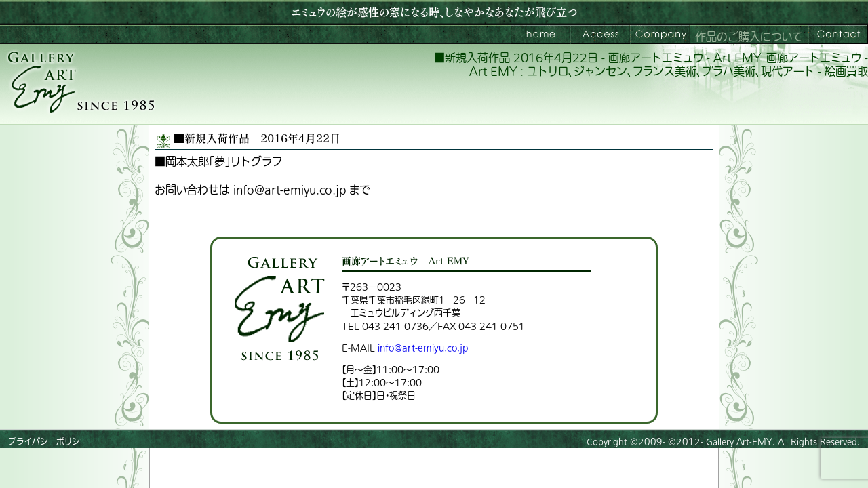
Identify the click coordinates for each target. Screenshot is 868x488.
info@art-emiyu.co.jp (423, 348)
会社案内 (660, 35)
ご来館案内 (600, 35)
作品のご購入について (749, 37)
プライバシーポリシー (48, 442)
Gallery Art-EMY (739, 442)
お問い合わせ (838, 35)
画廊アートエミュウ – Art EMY (540, 35)
